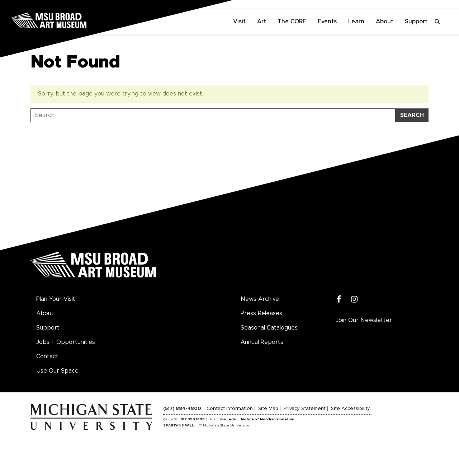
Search (412, 115)
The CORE (292, 22)
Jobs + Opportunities (66, 342)
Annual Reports (262, 342)
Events (327, 22)
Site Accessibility (351, 409)
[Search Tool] (213, 115)
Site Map (268, 409)
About (385, 22)
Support (416, 22)
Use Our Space (57, 371)
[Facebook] (339, 300)
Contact (47, 356)
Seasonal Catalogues (269, 328)
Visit (239, 22)
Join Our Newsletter (364, 320)
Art (262, 22)
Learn (356, 22)
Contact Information (230, 409)
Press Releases (261, 313)
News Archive (260, 299)
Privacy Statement (305, 409)
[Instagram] (354, 300)
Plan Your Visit (56, 299)
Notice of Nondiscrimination (268, 419)
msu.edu (228, 419)
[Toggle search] (437, 22)
